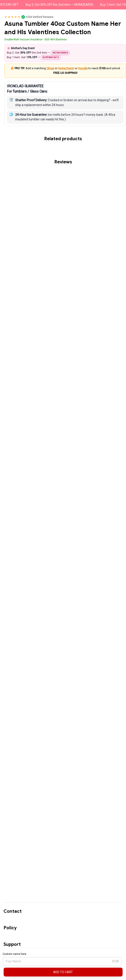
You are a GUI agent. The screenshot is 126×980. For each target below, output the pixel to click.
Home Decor (66, 68)
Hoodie (83, 68)
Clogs (50, 68)
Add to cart (63, 972)
